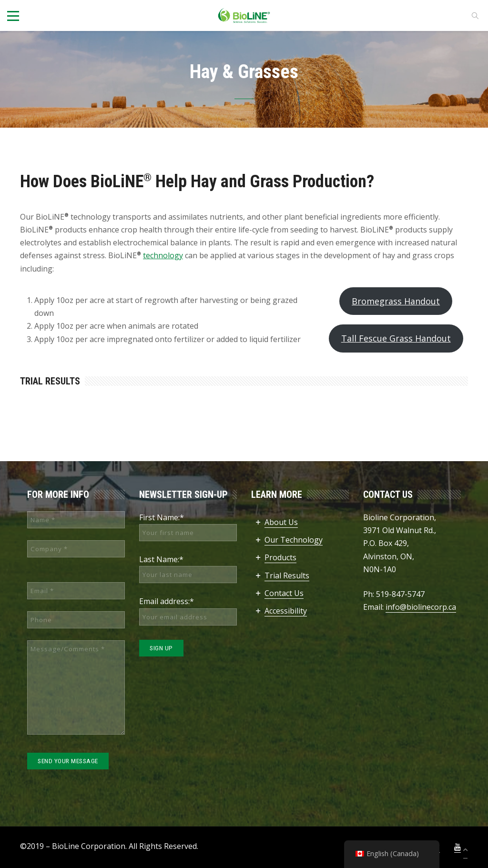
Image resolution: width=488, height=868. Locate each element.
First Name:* (162, 517)
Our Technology (294, 540)
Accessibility (286, 611)
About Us (281, 522)
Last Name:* (161, 559)
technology (163, 255)
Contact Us (284, 593)
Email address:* (167, 601)
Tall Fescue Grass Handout (396, 338)
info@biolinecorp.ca (421, 607)
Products (280, 557)
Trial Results (287, 575)
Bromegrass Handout (396, 301)
